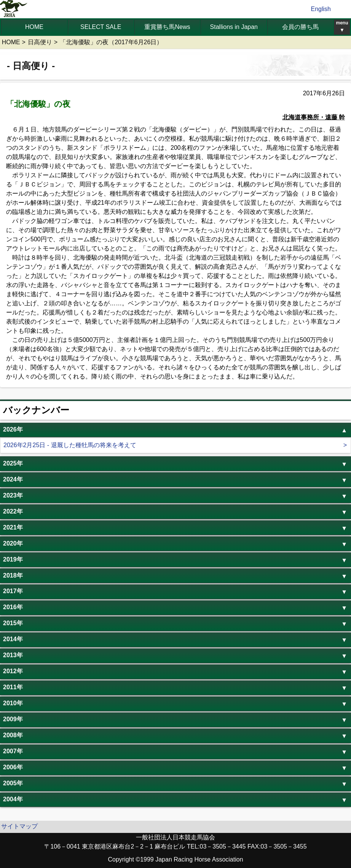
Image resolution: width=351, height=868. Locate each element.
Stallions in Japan (234, 27)
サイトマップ (19, 826)
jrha (14, 9)
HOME (34, 27)
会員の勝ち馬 (300, 27)
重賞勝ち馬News (167, 27)
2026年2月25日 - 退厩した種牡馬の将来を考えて (70, 445)
